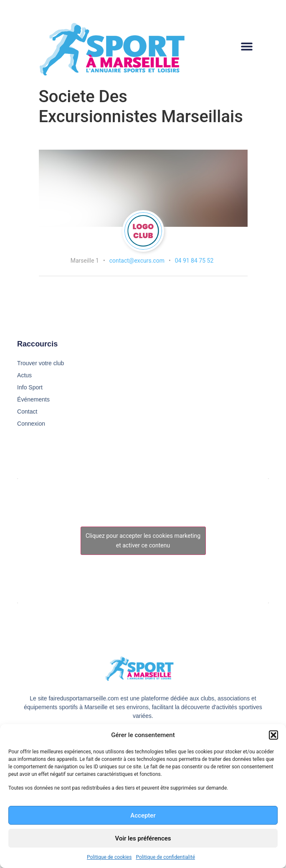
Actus (24, 375)
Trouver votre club (40, 363)
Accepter (143, 815)
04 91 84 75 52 (194, 261)
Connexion (31, 424)
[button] (273, 735)
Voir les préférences (143, 838)
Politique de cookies (109, 857)
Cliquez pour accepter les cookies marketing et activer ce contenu (143, 541)
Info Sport (30, 387)
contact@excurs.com (137, 261)
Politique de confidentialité (165, 857)
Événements (33, 399)
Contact (27, 411)
